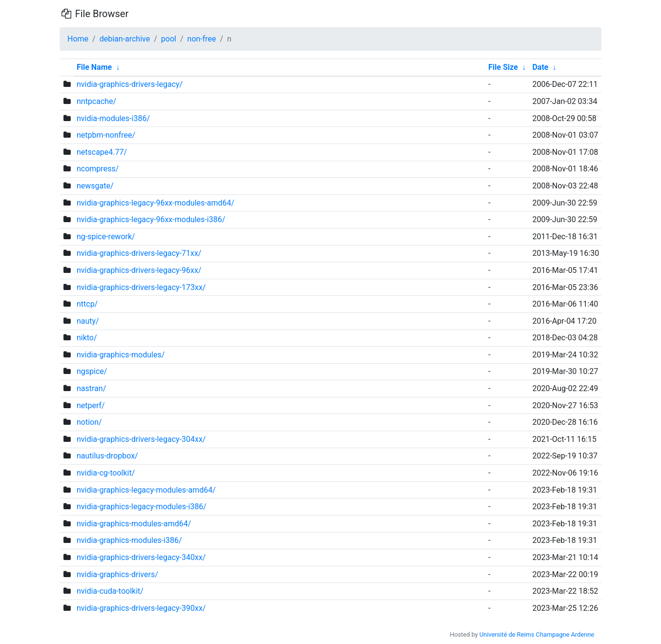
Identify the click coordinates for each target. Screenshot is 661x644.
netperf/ (91, 405)
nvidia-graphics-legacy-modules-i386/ (142, 507)
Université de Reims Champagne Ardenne (537, 634)
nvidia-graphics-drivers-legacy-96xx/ (139, 270)
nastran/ (91, 388)
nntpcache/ (96, 101)
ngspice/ (92, 371)
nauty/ (88, 321)
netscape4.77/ (102, 152)
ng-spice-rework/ (106, 237)
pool (169, 39)
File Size (503, 67)
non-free (202, 39)
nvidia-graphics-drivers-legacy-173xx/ (141, 287)
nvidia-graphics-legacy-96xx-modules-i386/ (151, 219)
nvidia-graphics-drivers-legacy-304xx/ (141, 439)
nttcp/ (87, 304)
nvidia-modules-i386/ (113, 118)
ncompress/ (98, 169)
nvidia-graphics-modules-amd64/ (134, 524)
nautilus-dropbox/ (107, 456)
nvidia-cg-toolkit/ (106, 473)
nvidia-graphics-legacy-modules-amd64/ (146, 490)
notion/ (89, 422)
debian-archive (125, 39)
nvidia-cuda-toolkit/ (110, 591)
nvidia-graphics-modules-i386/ (129, 540)
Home (78, 39)
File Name (94, 67)
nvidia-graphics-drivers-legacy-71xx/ (139, 253)
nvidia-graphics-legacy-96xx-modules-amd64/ (155, 203)
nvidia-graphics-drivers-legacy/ (130, 84)
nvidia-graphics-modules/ (121, 355)
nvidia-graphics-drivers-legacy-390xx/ (141, 608)
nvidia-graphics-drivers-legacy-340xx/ (141, 557)
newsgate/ (95, 186)
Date (540, 67)
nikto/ (87, 338)
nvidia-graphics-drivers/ (117, 574)
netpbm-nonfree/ (106, 135)
